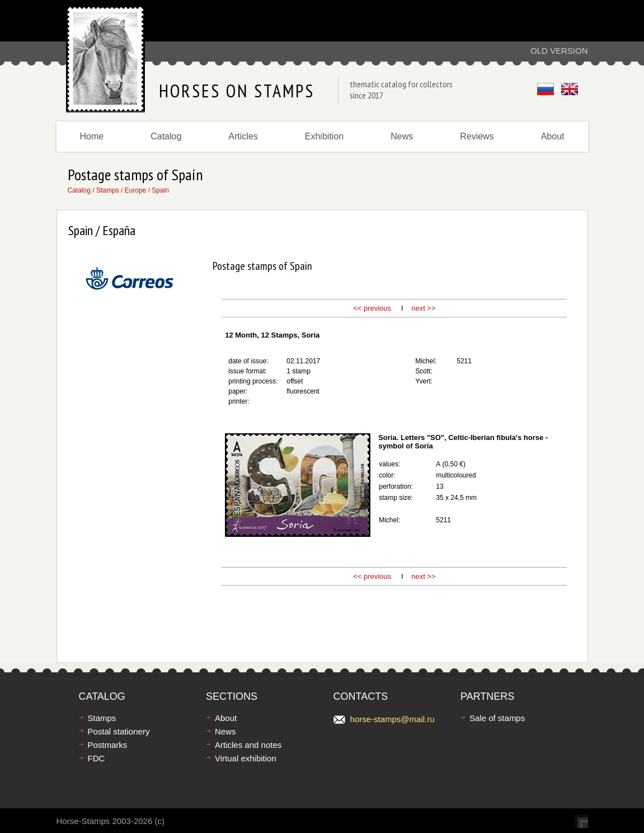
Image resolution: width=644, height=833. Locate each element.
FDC (97, 758)
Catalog (166, 136)
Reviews (477, 136)
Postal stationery (119, 731)
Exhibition (324, 136)
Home (92, 136)
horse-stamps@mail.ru (392, 719)
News (402, 136)
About (553, 136)
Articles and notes (248, 745)
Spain (160, 190)
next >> (423, 308)
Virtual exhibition (246, 758)
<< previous (372, 308)
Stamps (108, 190)
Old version (559, 51)
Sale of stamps (497, 718)
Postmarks (108, 745)
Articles (243, 136)
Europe (136, 190)
